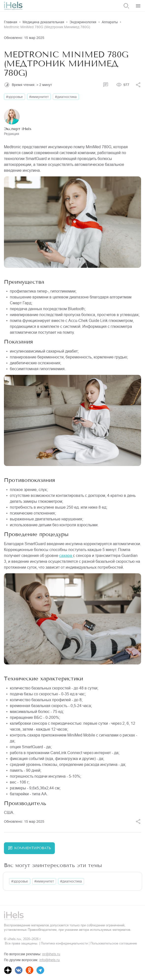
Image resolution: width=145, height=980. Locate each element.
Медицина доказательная (43, 22)
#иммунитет (39, 97)
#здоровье (14, 97)
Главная (11, 22)
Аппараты (110, 22)
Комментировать (29, 848)
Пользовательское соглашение (114, 943)
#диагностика (66, 97)
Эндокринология (83, 22)
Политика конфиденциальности (64, 943)
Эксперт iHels (18, 129)
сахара (66, 556)
